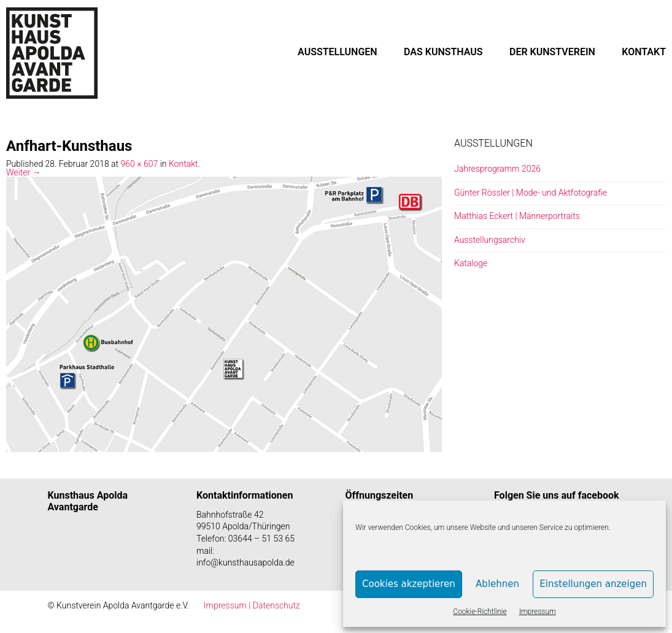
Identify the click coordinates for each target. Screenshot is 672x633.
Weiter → (24, 172)
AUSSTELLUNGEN (338, 52)
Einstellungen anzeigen (593, 584)
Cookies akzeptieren (409, 584)
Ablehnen (497, 584)
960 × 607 (140, 164)
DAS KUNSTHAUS (443, 52)
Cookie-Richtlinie (480, 612)
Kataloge (471, 263)
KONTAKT (644, 52)
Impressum (538, 612)
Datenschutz (276, 605)
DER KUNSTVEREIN (552, 52)
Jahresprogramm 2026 (497, 169)
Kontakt (183, 164)
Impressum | (228, 605)
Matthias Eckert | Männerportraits (517, 216)
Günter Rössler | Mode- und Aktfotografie (531, 193)
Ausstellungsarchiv (490, 240)
